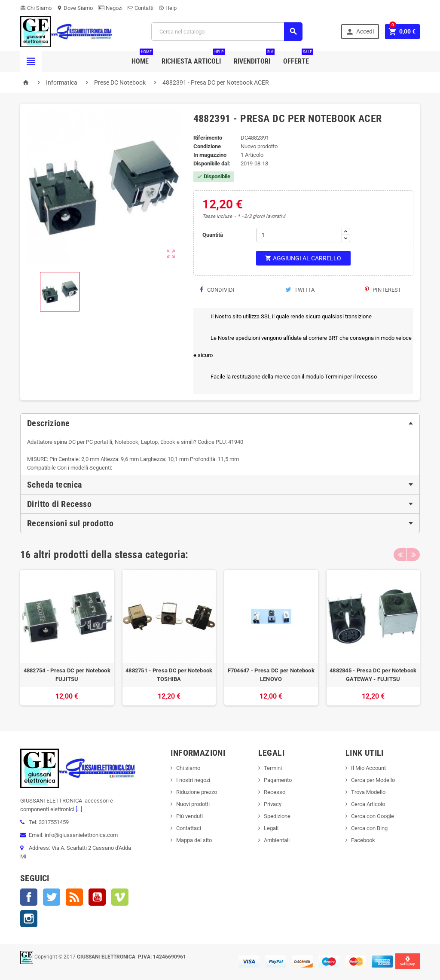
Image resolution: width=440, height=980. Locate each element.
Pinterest (383, 290)
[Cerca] (227, 32)
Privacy (273, 804)
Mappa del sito (194, 840)
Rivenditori (254, 58)
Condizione (207, 146)
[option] (67, 638)
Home (142, 58)
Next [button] (413, 555)
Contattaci (189, 828)
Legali (271, 828)
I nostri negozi (193, 780)
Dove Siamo (75, 8)
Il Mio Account (368, 768)
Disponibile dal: (212, 163)
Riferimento (208, 138)
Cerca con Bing (369, 828)
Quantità (213, 235)
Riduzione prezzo (197, 792)
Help (168, 8)
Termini (273, 768)
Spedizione (277, 816)
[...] (78, 809)
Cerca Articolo (368, 804)
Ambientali (277, 840)
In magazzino (210, 155)
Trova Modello (368, 792)
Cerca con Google (373, 816)
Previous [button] (400, 555)
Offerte (298, 58)
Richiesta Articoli (193, 58)
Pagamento (278, 780)
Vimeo (120, 897)
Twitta (300, 290)
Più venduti (189, 816)
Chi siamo (188, 768)
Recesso (275, 792)
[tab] (220, 423)
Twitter (52, 897)
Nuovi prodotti (193, 804)
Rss (74, 897)
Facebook (29, 897)
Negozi (110, 8)
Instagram (29, 919)
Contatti (141, 8)
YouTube (97, 897)
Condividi (217, 290)
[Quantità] (299, 235)
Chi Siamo (36, 8)
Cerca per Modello (373, 780)
